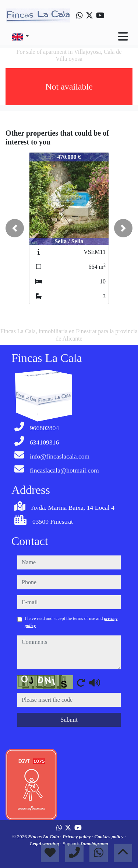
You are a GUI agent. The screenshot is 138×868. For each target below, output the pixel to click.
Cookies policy (110, 836)
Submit (69, 720)
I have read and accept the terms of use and (71, 622)
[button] (15, 228)
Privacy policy (77, 836)
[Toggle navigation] (123, 36)
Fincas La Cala (44, 836)
